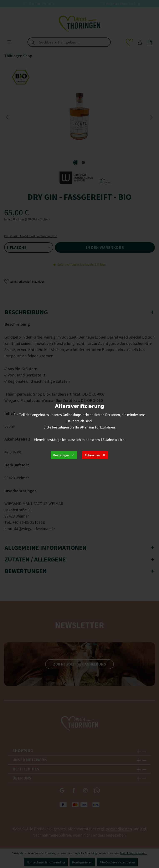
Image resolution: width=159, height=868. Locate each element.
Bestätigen (64, 455)
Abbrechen (95, 455)
